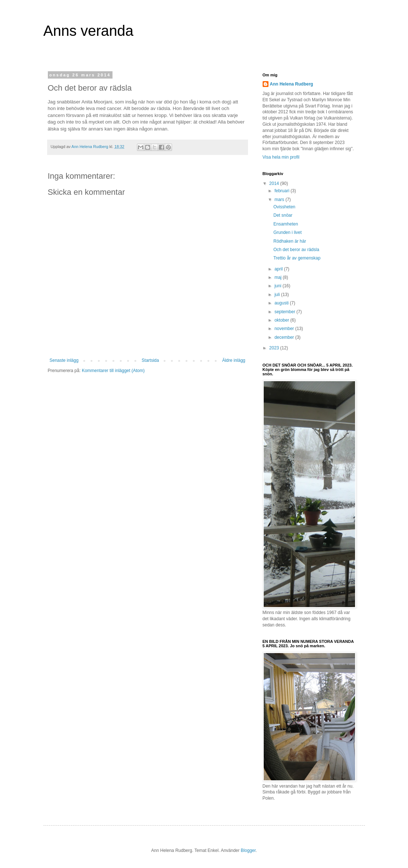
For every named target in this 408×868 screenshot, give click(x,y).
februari (282, 191)
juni (278, 286)
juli (278, 295)
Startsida (150, 360)
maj (279, 277)
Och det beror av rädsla (296, 250)
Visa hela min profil (281, 157)
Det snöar (283, 215)
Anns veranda (89, 31)
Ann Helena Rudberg (292, 84)
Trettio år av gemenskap (297, 258)
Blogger (248, 850)
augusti (282, 303)
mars (280, 200)
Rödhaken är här (289, 241)
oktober (282, 320)
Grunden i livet (287, 232)
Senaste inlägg (64, 360)
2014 (275, 183)
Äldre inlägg (234, 360)
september (285, 312)
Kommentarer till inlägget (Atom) (113, 371)
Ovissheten (284, 207)
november (285, 329)
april (279, 269)
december (285, 337)
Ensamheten (285, 224)
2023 (275, 348)
